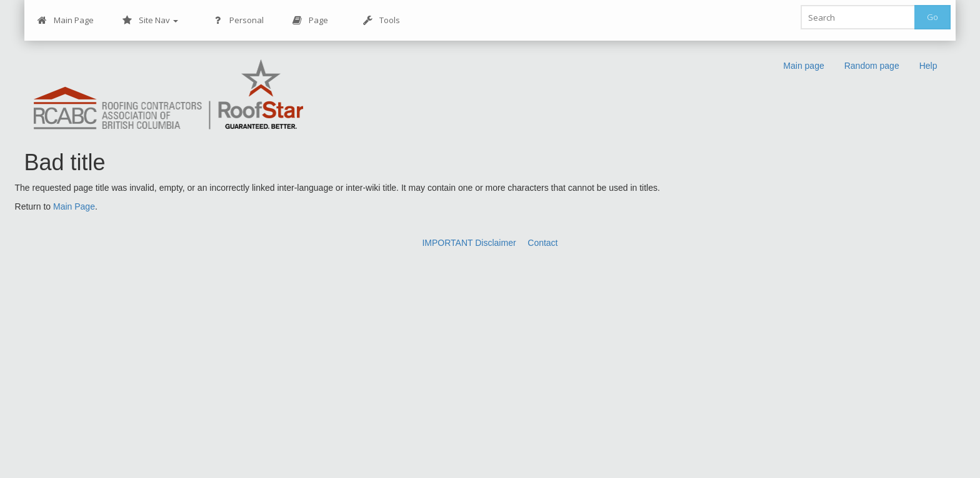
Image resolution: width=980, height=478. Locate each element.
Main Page (66, 20)
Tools (382, 20)
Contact (542, 243)
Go (932, 17)
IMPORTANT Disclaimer (469, 243)
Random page (872, 66)
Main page (803, 66)
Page (310, 20)
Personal (238, 20)
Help (928, 66)
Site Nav (150, 20)
